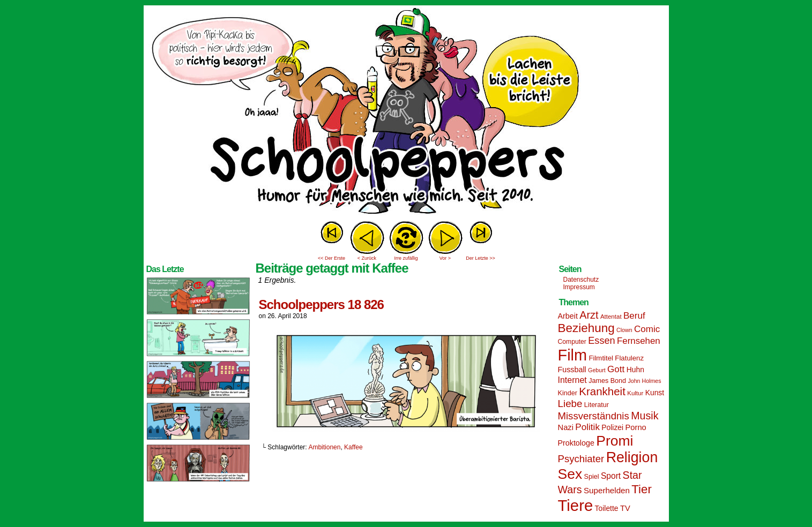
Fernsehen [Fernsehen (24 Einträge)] (639, 341)
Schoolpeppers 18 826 (321, 304)
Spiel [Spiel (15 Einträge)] (592, 477)
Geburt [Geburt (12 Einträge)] (597, 370)
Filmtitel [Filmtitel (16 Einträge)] (601, 358)
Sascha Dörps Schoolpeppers (406, 112)
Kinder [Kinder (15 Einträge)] (568, 393)
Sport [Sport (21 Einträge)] (611, 476)
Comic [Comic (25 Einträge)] (647, 329)
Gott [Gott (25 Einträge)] (616, 369)
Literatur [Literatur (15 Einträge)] (597, 405)
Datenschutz (581, 280)
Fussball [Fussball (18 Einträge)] (572, 370)
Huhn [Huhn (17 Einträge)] (635, 370)
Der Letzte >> (481, 258)
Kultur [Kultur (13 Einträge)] (635, 393)
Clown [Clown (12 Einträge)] (624, 330)
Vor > (445, 258)
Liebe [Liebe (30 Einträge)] (570, 404)
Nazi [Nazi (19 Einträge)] (566, 427)
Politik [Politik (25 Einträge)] (587, 427)
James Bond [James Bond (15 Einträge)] (607, 381)
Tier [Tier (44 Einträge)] (642, 489)
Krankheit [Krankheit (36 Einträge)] (602, 391)
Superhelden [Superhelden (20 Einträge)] (607, 490)
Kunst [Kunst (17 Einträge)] (655, 393)
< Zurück (367, 258)
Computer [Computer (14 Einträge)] (572, 342)
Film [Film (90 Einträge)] (573, 355)
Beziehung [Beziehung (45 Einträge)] (586, 328)
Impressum (579, 287)
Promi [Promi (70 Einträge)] (614, 441)
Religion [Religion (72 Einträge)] (632, 457)
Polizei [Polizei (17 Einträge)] (612, 427)
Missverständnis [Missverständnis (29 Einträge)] (594, 416)
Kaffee (353, 447)
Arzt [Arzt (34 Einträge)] (589, 315)
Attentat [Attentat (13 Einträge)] (611, 317)
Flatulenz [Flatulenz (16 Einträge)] (629, 358)
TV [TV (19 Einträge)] (625, 508)
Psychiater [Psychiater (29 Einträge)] (581, 459)
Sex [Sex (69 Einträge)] (570, 474)
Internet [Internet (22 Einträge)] (572, 380)
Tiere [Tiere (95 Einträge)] (576, 505)
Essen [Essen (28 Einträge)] (601, 341)
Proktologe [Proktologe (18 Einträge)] (576, 443)
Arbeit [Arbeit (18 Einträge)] (568, 316)
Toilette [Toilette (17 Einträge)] (607, 508)
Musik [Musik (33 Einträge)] (645, 416)
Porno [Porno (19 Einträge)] (636, 427)
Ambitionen (324, 447)
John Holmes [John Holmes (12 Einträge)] (644, 381)
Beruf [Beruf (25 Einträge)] (634, 316)
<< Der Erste (331, 258)
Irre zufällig (406, 258)
